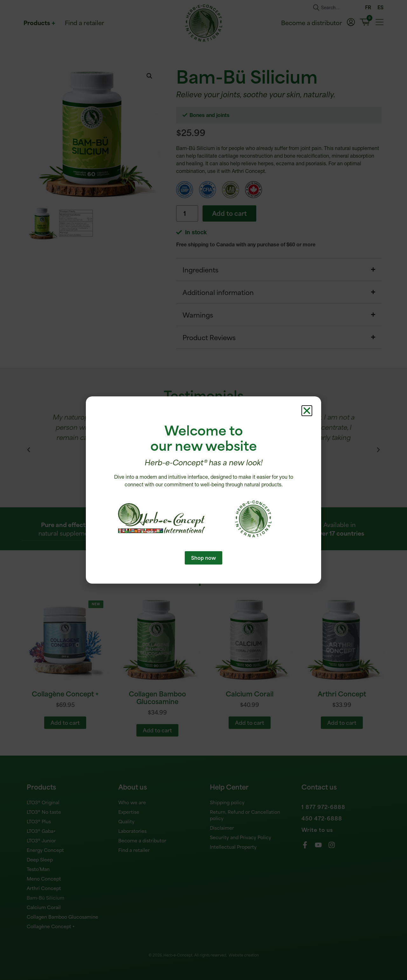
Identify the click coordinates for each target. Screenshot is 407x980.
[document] (203, 490)
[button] (307, 411)
